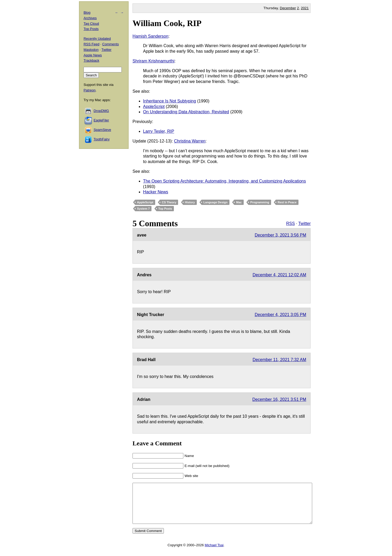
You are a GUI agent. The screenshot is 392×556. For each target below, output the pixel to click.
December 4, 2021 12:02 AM (280, 275)
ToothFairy (102, 139)
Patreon (90, 90)
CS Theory (169, 202)
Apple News (93, 55)
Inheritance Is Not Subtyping (170, 101)
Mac (239, 202)
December (288, 8)
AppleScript (154, 107)
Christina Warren (190, 141)
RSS (290, 223)
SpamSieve (102, 130)
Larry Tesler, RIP (159, 131)
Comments (111, 44)
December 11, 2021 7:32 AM (280, 360)
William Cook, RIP (167, 23)
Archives (90, 18)
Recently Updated (97, 39)
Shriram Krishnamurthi (153, 61)
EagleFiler (101, 120)
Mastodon (91, 50)
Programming (260, 202)
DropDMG (101, 111)
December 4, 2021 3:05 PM (281, 315)
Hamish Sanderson (150, 36)
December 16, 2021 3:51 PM (279, 399)
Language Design (215, 202)
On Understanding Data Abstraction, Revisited (186, 112)
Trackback (91, 60)
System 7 (143, 209)
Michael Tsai (214, 553)
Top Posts (165, 209)
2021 (305, 8)
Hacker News (156, 192)
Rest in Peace (287, 202)
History (190, 202)
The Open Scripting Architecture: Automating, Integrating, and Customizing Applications (224, 181)
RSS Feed (91, 44)
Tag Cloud (91, 24)
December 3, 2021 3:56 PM (281, 235)
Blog (87, 13)
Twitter (304, 223)
